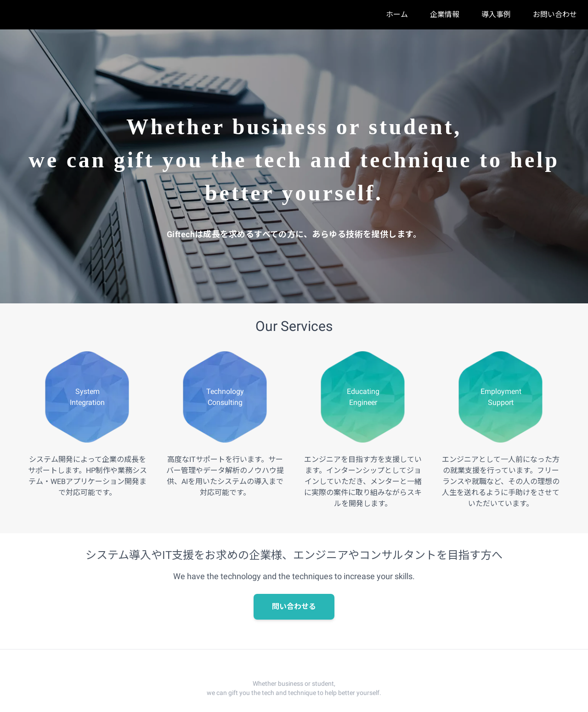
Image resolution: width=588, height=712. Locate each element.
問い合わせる (294, 607)
